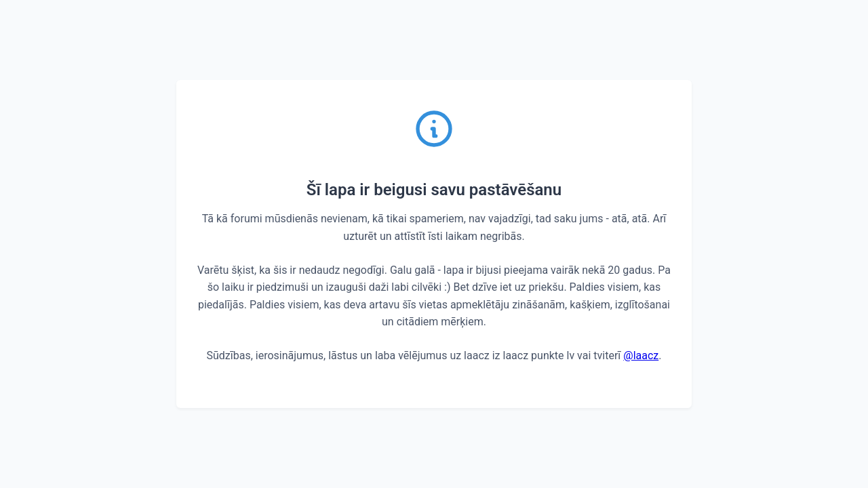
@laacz (641, 355)
